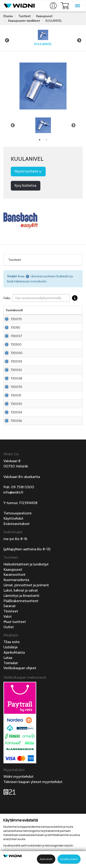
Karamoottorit (14, 625)
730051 (16, 432)
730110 (15, 334)
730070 (16, 421)
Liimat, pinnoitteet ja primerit (26, 635)
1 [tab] (40, 140)
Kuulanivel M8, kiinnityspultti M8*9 (51, 384)
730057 (16, 347)
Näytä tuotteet (28, 171)
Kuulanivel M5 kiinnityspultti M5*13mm (53, 319)
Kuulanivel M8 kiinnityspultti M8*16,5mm (46, 374)
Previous (7, 40)
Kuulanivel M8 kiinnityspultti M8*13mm (53, 345)
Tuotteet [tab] (15, 260)
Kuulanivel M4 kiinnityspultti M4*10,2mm (46, 469)
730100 (16, 360)
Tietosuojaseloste (18, 564)
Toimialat (11, 713)
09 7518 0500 (23, 537)
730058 (16, 408)
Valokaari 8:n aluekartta (22, 527)
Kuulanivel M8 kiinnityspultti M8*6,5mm (46, 443)
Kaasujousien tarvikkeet (24, 21)
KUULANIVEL (54, 21)
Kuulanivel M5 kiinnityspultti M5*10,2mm (46, 334)
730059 (16, 384)
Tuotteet (25, 16)
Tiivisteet (11, 662)
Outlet (9, 677)
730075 (16, 321)
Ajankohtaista (14, 703)
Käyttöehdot (13, 569)
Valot (8, 667)
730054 (16, 456)
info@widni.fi (13, 543)
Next (79, 40)
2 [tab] (47, 140)
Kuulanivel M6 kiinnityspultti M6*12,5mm (46, 360)
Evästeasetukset (17, 574)
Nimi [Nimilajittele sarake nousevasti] (30, 310)
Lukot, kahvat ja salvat (21, 641)
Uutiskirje (11, 697)
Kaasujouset (44, 16)
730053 (16, 395)
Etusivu (8, 16)
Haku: (42, 298)
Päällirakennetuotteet (21, 651)
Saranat (10, 656)
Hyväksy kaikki (69, 859)
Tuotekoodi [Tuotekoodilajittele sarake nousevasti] (14, 310)
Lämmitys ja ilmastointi (21, 646)
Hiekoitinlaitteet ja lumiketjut (26, 615)
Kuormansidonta (16, 630)
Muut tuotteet (15, 672)
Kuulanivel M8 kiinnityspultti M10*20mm (46, 395)
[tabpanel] (43, 125)
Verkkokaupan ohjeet (20, 718)
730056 (16, 469)
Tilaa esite (12, 692)
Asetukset (46, 859)
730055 (16, 443)
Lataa (8, 708)
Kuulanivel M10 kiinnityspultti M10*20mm (46, 408)
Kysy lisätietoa (26, 186)
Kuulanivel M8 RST (40, 432)
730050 (17, 374)
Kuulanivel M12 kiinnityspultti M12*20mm (46, 421)
